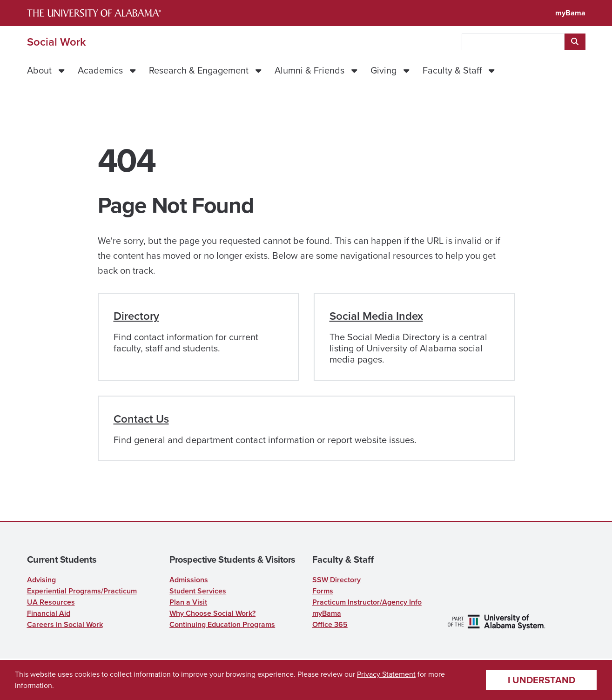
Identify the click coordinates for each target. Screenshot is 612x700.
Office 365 (330, 624)
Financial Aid (49, 613)
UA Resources (51, 602)
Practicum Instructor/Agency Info (367, 602)
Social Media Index (376, 316)
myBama (570, 13)
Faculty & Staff (452, 70)
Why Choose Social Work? (212, 613)
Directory (136, 316)
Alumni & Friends (309, 70)
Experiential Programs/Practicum (82, 591)
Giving (383, 70)
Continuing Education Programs (222, 624)
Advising (41, 580)
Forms (323, 591)
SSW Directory (336, 580)
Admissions (189, 580)
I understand (541, 680)
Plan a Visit (188, 602)
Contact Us (141, 419)
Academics (100, 70)
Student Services (198, 591)
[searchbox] (513, 42)
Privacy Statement (386, 674)
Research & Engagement (199, 70)
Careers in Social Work (65, 624)
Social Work (57, 42)
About (39, 70)
